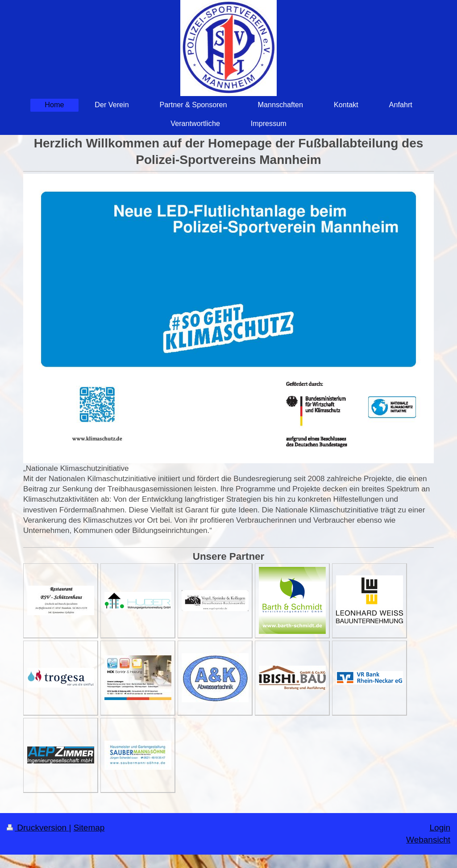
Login (440, 828)
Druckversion (38, 828)
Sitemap (89, 828)
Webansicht (428, 840)
